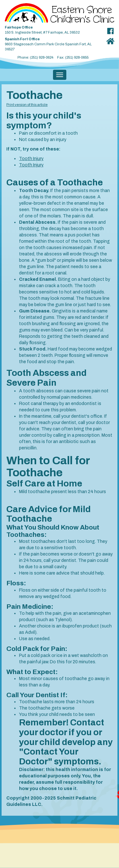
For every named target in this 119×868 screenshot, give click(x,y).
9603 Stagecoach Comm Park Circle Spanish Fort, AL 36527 (53, 43)
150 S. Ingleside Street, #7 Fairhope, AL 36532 (53, 29)
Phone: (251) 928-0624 (35, 57)
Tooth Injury (31, 159)
